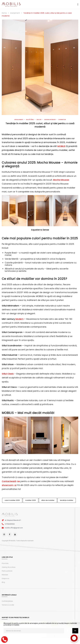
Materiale (5, 575)
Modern (19, 319)
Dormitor (62, 119)
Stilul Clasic (8, 374)
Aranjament (15, 13)
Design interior (50, 119)
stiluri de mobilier (48, 500)
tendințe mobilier (67, 500)
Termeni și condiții (8, 605)
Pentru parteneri (7, 571)
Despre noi (5, 578)
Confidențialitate (7, 601)
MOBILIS (61, 146)
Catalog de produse (9, 567)
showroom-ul (9, 485)
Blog (3, 582)
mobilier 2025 (31, 500)
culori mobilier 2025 (12, 500)
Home (4, 13)
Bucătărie (30, 119)
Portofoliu (5, 563)
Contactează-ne (11, 481)
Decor (39, 119)
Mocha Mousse (61, 180)
